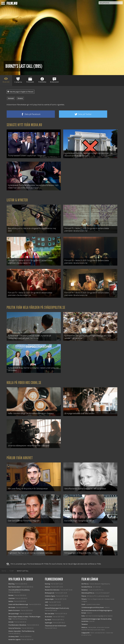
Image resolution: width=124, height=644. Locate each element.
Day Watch (48, 620)
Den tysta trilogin (14, 614)
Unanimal (12, 598)
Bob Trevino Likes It (14, 587)
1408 (46, 602)
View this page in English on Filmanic (21, 92)
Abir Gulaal (12, 607)
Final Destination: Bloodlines (17, 625)
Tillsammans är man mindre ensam (56, 626)
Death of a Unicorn (14, 610)
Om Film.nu (85, 584)
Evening (47, 584)
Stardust (48, 587)
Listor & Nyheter (17, 200)
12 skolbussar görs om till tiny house (93, 607)
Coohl (83, 604)
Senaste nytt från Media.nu (24, 125)
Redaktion (85, 590)
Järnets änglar (49, 599)
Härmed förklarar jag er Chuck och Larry (57, 608)
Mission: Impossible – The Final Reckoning (21, 631)
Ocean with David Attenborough (18, 604)
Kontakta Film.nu (87, 587)
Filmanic (84, 599)
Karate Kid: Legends (15, 640)
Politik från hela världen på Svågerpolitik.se (36, 307)
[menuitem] (4, 571)
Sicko (47, 605)
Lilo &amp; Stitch (14, 636)
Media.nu (84, 627)
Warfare (11, 601)
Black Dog (11, 584)
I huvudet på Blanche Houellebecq (19, 590)
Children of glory (50, 596)
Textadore (85, 624)
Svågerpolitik (86, 633)
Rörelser (11, 595)
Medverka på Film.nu (88, 593)
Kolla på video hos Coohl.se (24, 383)
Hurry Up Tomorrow (15, 628)
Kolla (83, 616)
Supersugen (49, 623)
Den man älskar (50, 614)
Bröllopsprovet (50, 593)
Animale (11, 622)
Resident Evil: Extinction (52, 590)
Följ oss (84, 596)
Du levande (48, 617)
